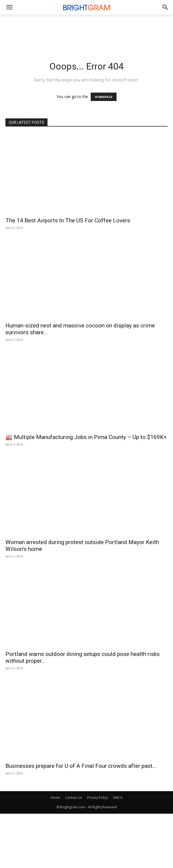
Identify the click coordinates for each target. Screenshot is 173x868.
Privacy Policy (97, 798)
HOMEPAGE (104, 97)
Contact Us (74, 798)
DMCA (118, 798)
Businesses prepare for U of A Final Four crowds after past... (81, 766)
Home (55, 798)
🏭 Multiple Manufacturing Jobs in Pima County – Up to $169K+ (86, 437)
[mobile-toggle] (9, 7)
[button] (165, 7)
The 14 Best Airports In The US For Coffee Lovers (68, 220)
